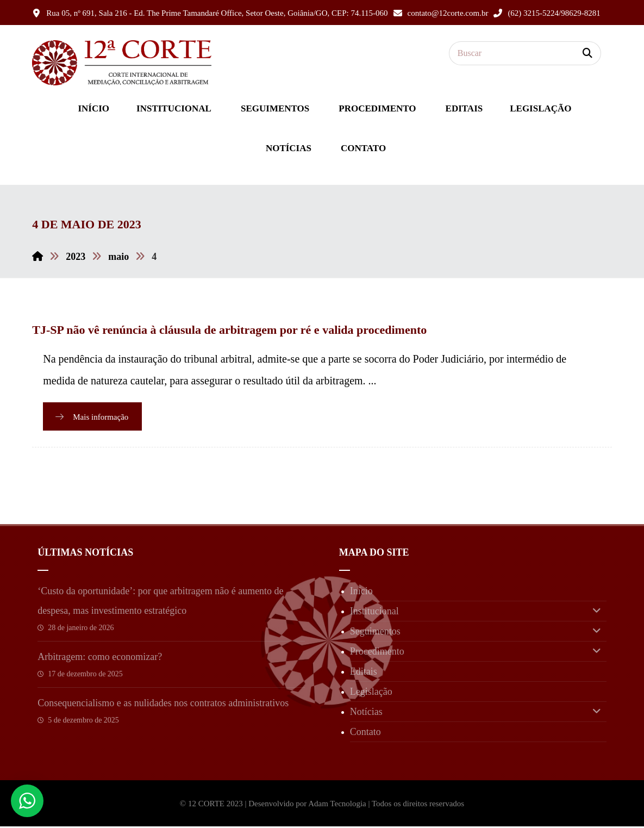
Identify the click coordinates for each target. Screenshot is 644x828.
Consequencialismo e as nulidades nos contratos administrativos (163, 705)
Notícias (476, 713)
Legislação (371, 693)
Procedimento (476, 653)
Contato (365, 733)
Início (361, 593)
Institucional (476, 613)
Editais (364, 673)
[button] (587, 53)
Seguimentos (476, 633)
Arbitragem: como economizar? (100, 658)
